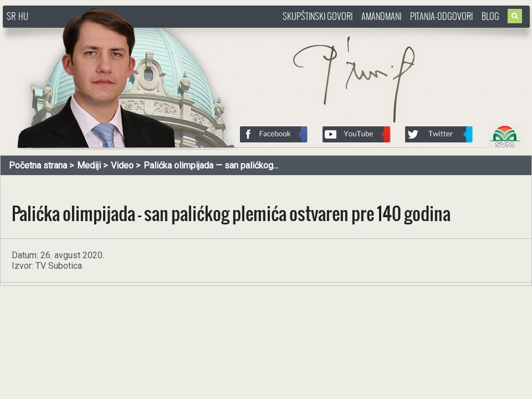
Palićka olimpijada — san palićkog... (211, 165)
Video (122, 165)
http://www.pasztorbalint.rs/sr (91, 33)
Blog (490, 16)
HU (23, 16)
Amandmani (381, 16)
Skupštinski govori (318, 16)
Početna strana (38, 165)
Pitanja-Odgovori (441, 16)
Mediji (89, 165)
